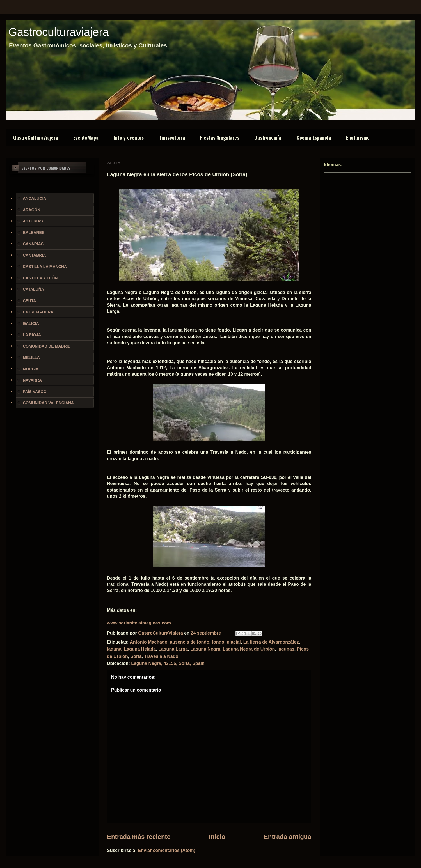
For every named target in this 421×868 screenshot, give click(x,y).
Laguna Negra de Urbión (249, 649)
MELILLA (31, 357)
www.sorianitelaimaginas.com (139, 623)
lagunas (286, 649)
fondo (218, 642)
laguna (114, 649)
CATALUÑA (33, 289)
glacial (234, 642)
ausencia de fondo (189, 642)
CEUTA (29, 301)
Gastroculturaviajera (59, 32)
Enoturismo (358, 137)
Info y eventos (129, 137)
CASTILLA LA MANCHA (45, 267)
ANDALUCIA (34, 198)
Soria (136, 656)
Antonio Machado (148, 642)
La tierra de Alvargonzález (271, 642)
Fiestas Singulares (220, 137)
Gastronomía (268, 137)
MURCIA (31, 369)
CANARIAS (33, 244)
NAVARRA (32, 380)
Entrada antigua (288, 837)
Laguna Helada (140, 649)
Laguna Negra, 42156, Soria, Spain (168, 663)
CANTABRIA (34, 255)
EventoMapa (86, 137)
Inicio (217, 837)
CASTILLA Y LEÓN (40, 278)
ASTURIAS (33, 221)
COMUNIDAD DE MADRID (47, 346)
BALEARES (34, 233)
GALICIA (31, 323)
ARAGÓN (31, 210)
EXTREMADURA (38, 312)
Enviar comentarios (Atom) (166, 850)
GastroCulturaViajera (36, 137)
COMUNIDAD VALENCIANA (48, 403)
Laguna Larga (173, 649)
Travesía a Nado (161, 656)
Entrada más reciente (139, 837)
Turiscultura (172, 137)
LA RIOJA (32, 335)
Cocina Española (314, 137)
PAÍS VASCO (35, 392)
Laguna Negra (205, 649)
